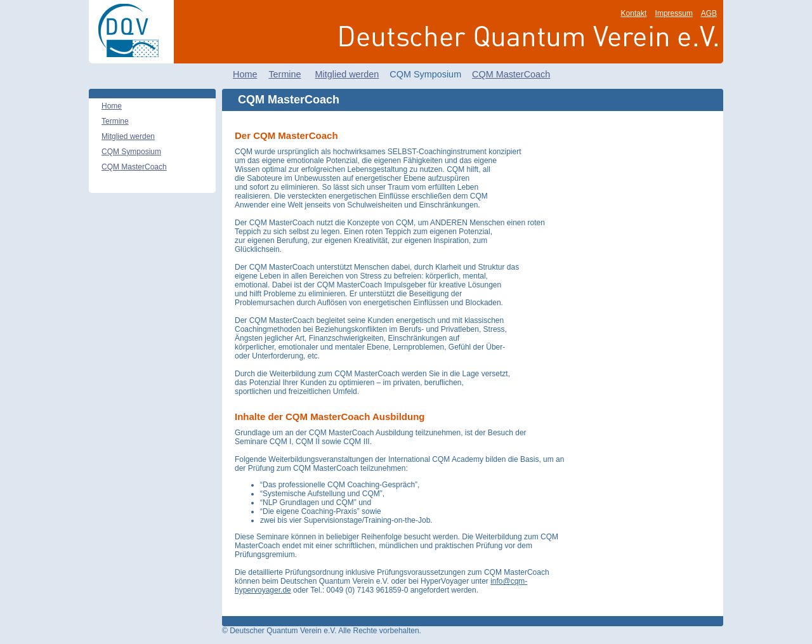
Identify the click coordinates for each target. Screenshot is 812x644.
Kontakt (634, 13)
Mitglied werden (347, 74)
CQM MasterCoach (511, 74)
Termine (285, 74)
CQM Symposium (131, 152)
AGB (709, 13)
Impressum (674, 13)
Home (245, 74)
